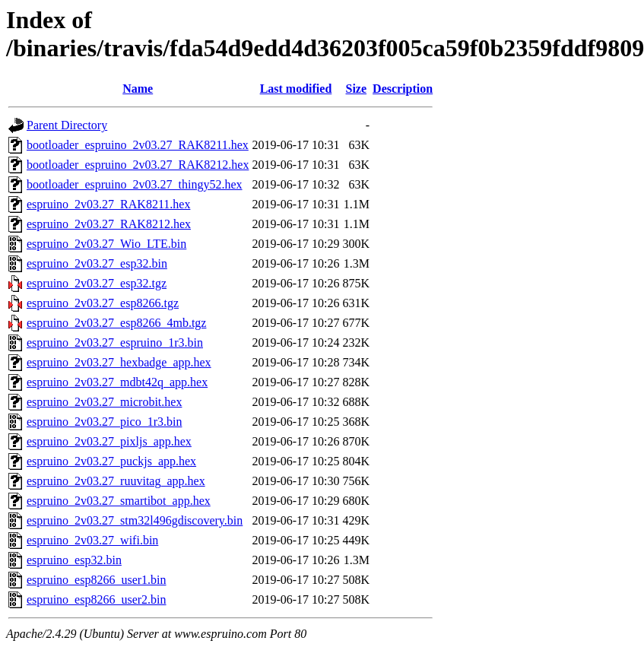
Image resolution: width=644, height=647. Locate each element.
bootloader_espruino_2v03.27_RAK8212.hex (138, 165)
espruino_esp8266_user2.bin (97, 599)
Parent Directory (67, 125)
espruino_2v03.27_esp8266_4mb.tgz (116, 323)
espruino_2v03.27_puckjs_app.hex (111, 461)
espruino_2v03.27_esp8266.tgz (103, 303)
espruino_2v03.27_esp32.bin (97, 263)
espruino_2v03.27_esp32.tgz (97, 283)
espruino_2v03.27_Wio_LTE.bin (106, 244)
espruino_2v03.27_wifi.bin (92, 540)
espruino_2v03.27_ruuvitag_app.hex (116, 481)
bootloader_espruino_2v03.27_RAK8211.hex (138, 145)
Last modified (296, 89)
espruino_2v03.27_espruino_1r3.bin (115, 343)
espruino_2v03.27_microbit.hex (104, 402)
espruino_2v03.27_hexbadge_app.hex (119, 362)
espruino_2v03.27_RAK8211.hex (108, 204)
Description (403, 89)
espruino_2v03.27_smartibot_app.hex (119, 501)
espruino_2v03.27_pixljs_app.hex (109, 441)
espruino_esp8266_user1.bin (97, 580)
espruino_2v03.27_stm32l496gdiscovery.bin (135, 520)
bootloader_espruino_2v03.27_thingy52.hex (135, 184)
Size (357, 89)
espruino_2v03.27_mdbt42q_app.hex (117, 382)
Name (138, 89)
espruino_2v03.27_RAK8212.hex (109, 224)
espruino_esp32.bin (74, 560)
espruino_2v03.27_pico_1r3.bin (104, 422)
